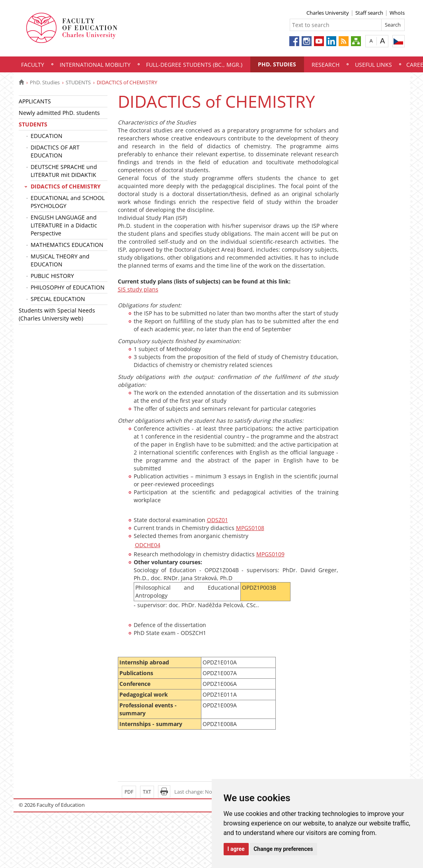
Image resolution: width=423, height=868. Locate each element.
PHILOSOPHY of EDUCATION (68, 287)
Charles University (328, 13)
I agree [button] (236, 849)
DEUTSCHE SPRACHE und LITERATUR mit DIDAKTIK (64, 171)
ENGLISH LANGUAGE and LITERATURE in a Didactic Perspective (64, 225)
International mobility (95, 65)
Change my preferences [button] (283, 849)
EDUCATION (47, 136)
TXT (147, 792)
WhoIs (397, 13)
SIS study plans (138, 289)
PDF (129, 792)
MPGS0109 (270, 554)
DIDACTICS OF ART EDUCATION (55, 151)
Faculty (33, 65)
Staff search (369, 13)
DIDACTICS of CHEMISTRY (66, 186)
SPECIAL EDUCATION (58, 299)
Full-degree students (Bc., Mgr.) (194, 65)
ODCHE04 (148, 545)
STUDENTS (78, 82)
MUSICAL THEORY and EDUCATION (60, 260)
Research (326, 65)
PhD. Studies (277, 64)
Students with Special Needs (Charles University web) (57, 314)
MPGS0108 (250, 528)
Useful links (373, 65)
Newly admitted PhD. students (59, 113)
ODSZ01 (217, 520)
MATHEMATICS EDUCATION (67, 245)
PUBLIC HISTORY (52, 276)
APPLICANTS (35, 101)
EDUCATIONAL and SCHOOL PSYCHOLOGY (68, 202)
